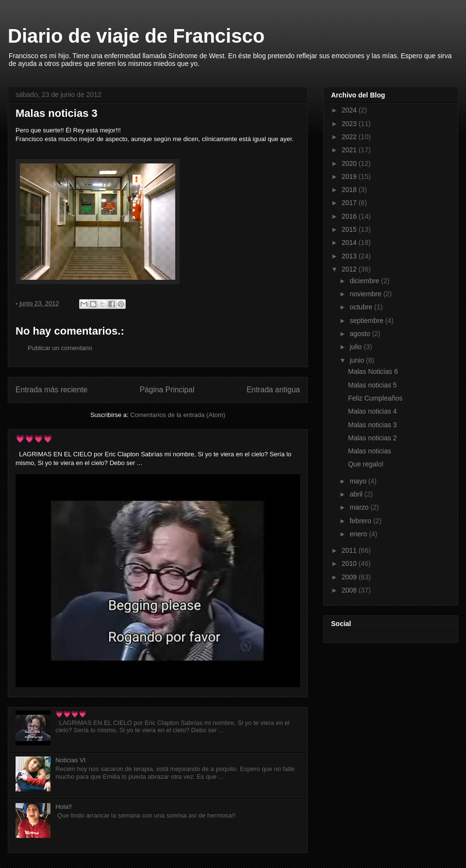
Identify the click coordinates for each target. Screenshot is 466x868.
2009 (350, 577)
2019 (350, 177)
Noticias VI (70, 760)
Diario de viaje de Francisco (136, 36)
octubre (362, 307)
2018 (350, 190)
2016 (350, 216)
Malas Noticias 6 (373, 371)
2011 (350, 550)
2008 (350, 590)
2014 (350, 242)
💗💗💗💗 (34, 439)
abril (357, 494)
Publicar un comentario (60, 348)
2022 (350, 137)
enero (359, 534)
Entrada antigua (273, 390)
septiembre (367, 321)
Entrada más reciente (51, 390)
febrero (361, 521)
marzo (360, 507)
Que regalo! (366, 464)
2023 (350, 124)
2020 (350, 163)
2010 (350, 563)
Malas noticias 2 (372, 438)
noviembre (366, 294)
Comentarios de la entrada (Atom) (178, 415)
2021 (350, 150)
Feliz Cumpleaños (375, 398)
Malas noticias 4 (372, 411)
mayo (359, 481)
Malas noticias (370, 451)
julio (357, 347)
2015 (350, 229)
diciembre (365, 281)
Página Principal (167, 390)
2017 (350, 203)
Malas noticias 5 (372, 385)
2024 (350, 110)
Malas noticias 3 (372, 425)
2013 (350, 256)
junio (358, 360)
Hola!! (64, 807)
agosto (361, 334)
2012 (350, 269)
